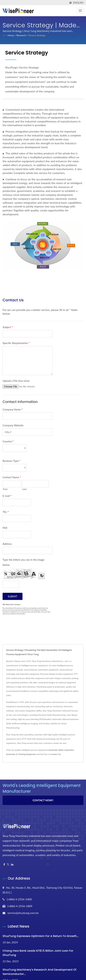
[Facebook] (4, 865)
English (78, 3)
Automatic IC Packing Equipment (21, 754)
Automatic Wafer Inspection (61, 750)
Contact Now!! (43, 800)
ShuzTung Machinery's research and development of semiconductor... (39, 972)
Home (11, 35)
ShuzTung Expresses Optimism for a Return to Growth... (41, 936)
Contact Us (56, 754)
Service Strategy (37, 35)
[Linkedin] (12, 865)
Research (21, 35)
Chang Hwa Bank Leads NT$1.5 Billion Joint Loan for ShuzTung (38, 953)
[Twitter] (8, 865)
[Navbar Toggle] (80, 11)
